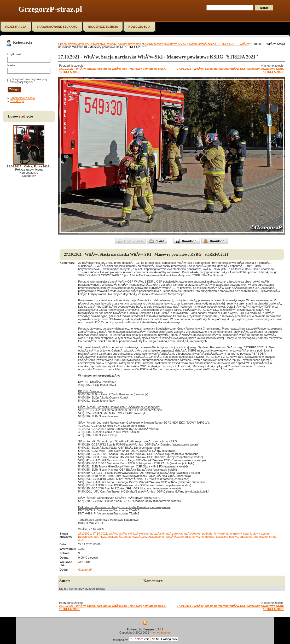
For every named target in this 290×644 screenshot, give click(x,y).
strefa (273, 537)
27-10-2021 (100, 534)
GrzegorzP (85, 570)
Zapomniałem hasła (22, 98)
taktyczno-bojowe (227, 537)
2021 (147, 44)
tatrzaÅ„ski (157, 534)
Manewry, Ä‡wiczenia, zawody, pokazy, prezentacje (110, 44)
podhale (207, 534)
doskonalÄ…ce (117, 537)
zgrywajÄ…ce (137, 537)
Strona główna (67, 44)
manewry (236, 534)
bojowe (210, 537)
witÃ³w (113, 534)
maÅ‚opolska (174, 534)
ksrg (246, 534)
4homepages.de (160, 633)
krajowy (255, 534)
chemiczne (261, 537)
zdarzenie (246, 537)
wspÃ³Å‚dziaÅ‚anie (178, 537)
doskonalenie (156, 537)
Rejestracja (17, 101)
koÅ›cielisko (141, 534)
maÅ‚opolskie (192, 534)
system (266, 534)
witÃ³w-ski (125, 534)
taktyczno (198, 537)
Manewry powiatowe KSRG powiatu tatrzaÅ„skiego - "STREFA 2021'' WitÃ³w (200, 44)
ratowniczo (85, 537)
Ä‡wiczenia (221, 534)
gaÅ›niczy (100, 537)
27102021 (85, 534)
